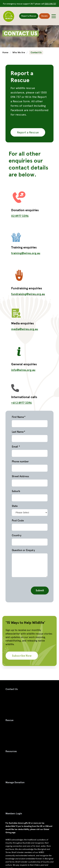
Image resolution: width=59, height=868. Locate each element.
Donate (45, 16)
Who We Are (19, 52)
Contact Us (12, 689)
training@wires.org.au (26, 253)
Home (6, 52)
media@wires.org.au (25, 329)
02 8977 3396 (20, 216)
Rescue (9, 720)
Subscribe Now (22, 656)
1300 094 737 (50, 4)
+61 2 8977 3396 (21, 403)
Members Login (14, 814)
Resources (11, 751)
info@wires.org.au (23, 370)
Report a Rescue (29, 16)
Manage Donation (15, 782)
